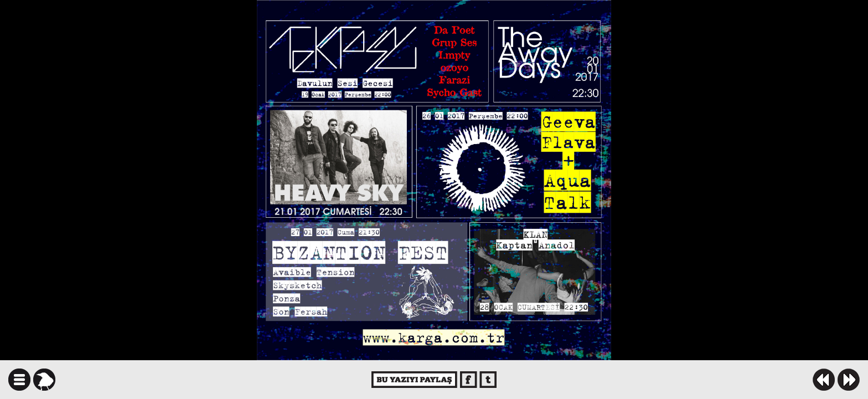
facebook (469, 380)
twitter (488, 380)
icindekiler (19, 380)
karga (44, 380)
